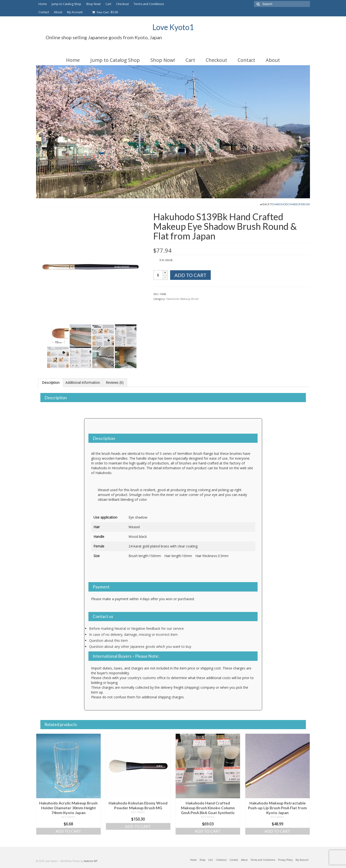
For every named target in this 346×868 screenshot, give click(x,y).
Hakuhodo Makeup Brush (292, 204)
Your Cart (105, 12)
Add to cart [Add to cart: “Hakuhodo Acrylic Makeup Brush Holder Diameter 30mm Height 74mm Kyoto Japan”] (68, 831)
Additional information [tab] (83, 383)
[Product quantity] (158, 275)
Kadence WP (91, 861)
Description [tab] (51, 383)
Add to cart (190, 275)
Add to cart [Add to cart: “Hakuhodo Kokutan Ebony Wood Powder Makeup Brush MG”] (138, 826)
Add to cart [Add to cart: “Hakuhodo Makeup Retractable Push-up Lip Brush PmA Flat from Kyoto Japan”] (277, 831)
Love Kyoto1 (173, 27)
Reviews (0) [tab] (115, 383)
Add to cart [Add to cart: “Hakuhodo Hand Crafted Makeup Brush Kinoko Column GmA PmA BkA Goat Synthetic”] (208, 831)
